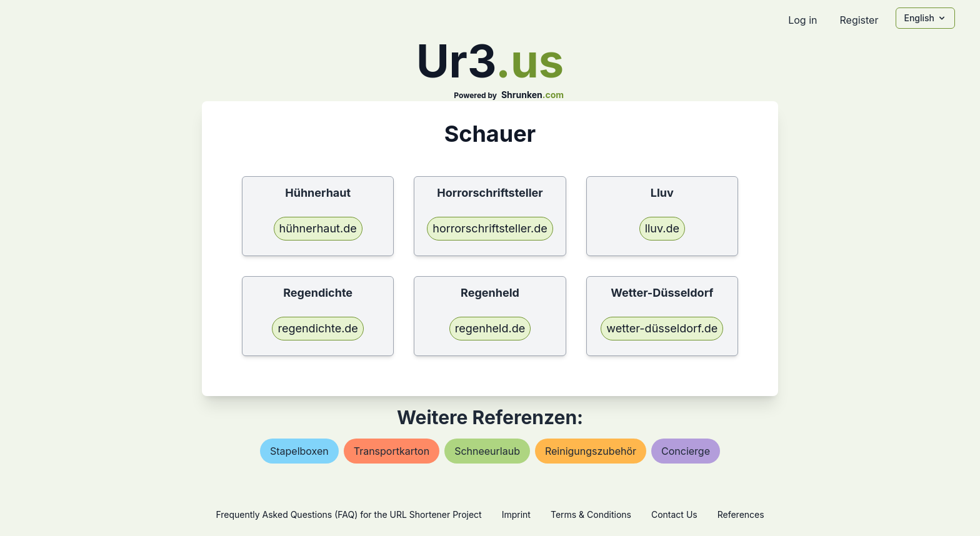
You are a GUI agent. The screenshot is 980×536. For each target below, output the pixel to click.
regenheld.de (490, 328)
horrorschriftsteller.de (490, 228)
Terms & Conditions (591, 514)
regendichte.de (317, 328)
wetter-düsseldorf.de (662, 328)
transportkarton (392, 451)
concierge (686, 451)
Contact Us (674, 514)
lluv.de (662, 228)
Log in (802, 20)
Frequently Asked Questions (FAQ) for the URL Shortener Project (348, 514)
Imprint (516, 514)
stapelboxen (299, 451)
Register (859, 20)
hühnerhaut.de (318, 228)
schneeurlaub (487, 451)
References (741, 514)
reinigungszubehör (591, 451)
